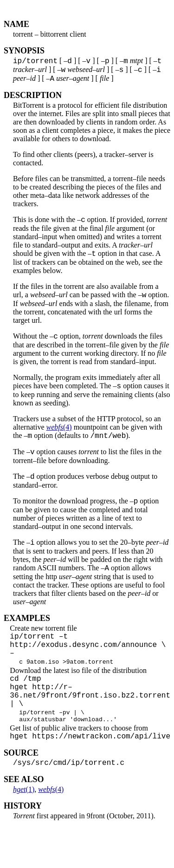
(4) (59, 438)
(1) (24, 830)
